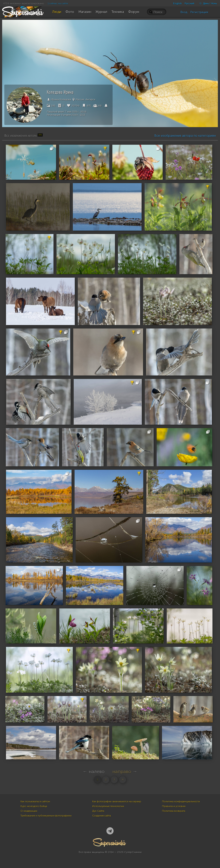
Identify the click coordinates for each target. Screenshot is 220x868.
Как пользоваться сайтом (35, 801)
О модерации (29, 811)
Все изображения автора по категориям (185, 136)
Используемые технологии (108, 806)
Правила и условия (174, 806)
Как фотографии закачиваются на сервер (117, 801)
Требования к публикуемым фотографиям (46, 816)
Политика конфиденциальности (181, 801)
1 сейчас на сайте (58, 3)
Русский (189, 3)
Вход (184, 12)
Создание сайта (102, 816)
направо (122, 771)
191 (51, 106)
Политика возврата (174, 811)
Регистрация (199, 12)
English (177, 3)
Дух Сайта (98, 811)
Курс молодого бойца (34, 806)
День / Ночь (207, 3)
